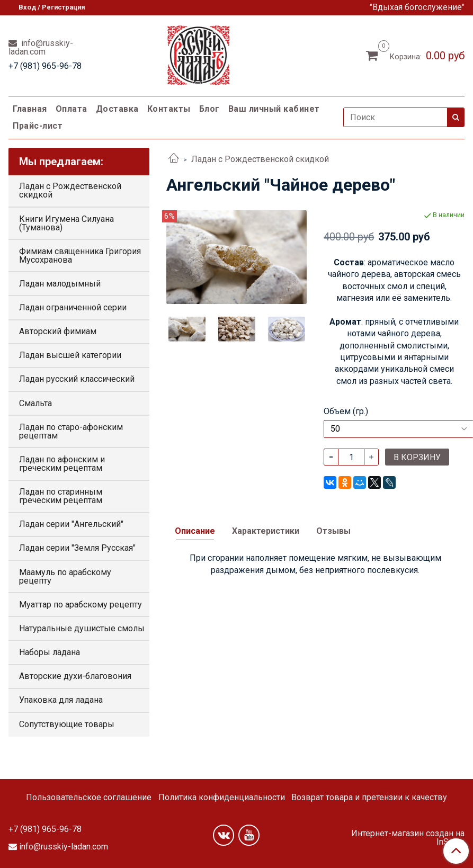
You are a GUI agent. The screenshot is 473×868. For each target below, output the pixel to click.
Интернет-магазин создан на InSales (408, 838)
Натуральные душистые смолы (82, 628)
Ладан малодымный (60, 284)
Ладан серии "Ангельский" (71, 524)
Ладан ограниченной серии (73, 307)
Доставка (117, 109)
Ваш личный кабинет (274, 109)
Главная (30, 109)
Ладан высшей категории (70, 355)
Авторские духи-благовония (75, 676)
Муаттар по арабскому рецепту (81, 605)
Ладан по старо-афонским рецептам (71, 431)
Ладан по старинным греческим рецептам (61, 496)
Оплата (72, 109)
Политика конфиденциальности (222, 797)
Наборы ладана (50, 652)
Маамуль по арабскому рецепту (65, 576)
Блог (209, 109)
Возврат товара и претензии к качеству (369, 797)
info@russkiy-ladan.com (41, 47)
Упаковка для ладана (61, 700)
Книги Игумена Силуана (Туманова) (66, 223)
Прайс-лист (38, 126)
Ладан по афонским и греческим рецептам (62, 464)
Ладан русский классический (77, 379)
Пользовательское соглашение (89, 797)
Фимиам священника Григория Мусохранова (80, 256)
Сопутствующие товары (67, 724)
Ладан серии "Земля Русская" (77, 548)
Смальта (35, 403)
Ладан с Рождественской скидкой (260, 159)
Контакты (169, 109)
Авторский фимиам (58, 331)
